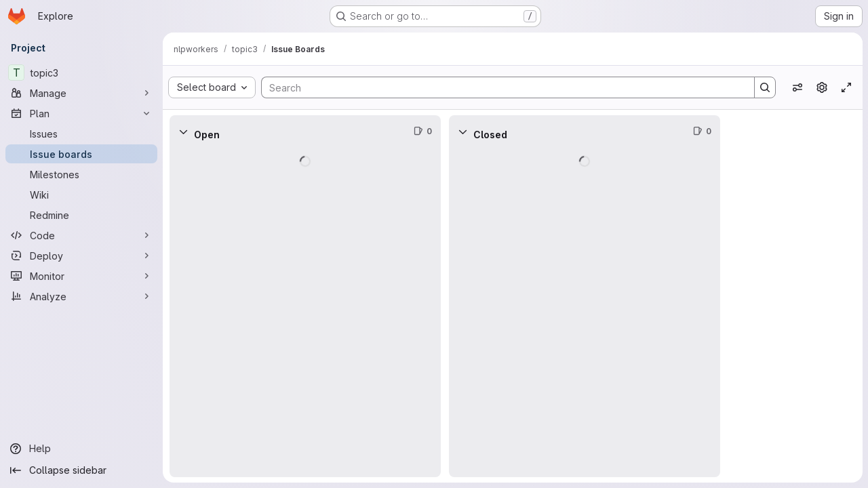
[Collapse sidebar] (81, 470)
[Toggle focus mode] (846, 87)
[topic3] (81, 73)
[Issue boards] (81, 154)
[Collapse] (183, 131)
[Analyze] (81, 296)
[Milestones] (81, 174)
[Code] (81, 235)
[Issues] (81, 134)
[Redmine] (81, 215)
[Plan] (81, 113)
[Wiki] (81, 195)
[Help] (81, 449)
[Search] (501, 87)
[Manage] (81, 93)
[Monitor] (81, 276)
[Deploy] (81, 256)
